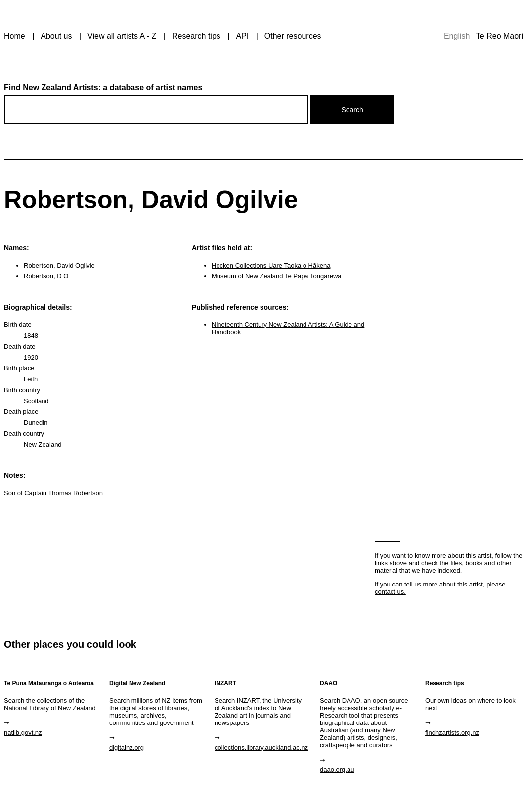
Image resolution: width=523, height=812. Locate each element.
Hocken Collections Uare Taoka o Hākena (271, 265)
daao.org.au (337, 770)
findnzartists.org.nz (452, 733)
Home (15, 36)
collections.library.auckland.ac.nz (261, 747)
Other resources (293, 36)
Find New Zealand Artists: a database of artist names (103, 87)
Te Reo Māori (500, 36)
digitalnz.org (127, 747)
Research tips (196, 36)
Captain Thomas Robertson (64, 493)
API (242, 36)
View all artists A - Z (122, 36)
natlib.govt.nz (23, 733)
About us (56, 36)
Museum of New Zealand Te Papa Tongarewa (277, 276)
